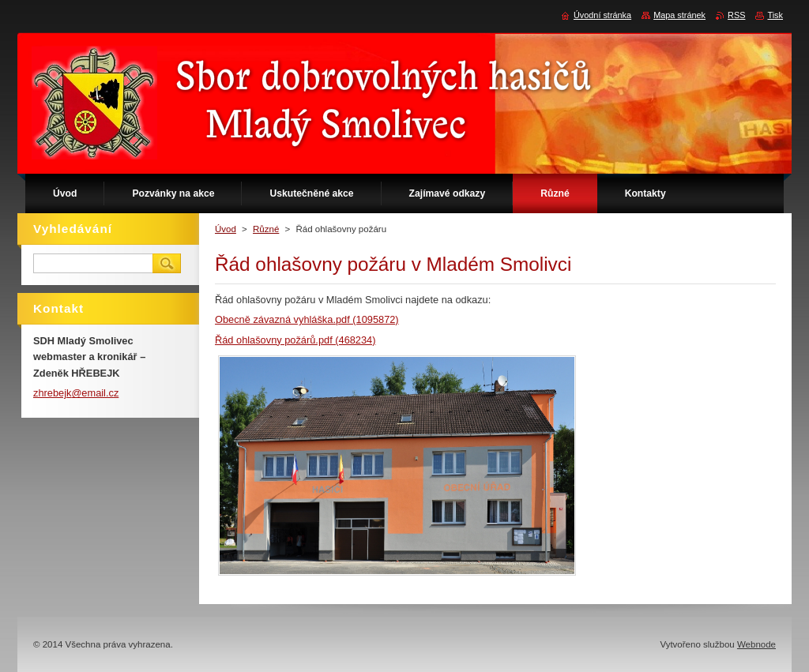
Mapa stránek (679, 15)
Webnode (756, 644)
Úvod (226, 229)
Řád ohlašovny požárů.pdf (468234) (295, 340)
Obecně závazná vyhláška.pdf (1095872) (307, 319)
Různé (266, 229)
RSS (736, 15)
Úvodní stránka (602, 15)
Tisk (775, 15)
